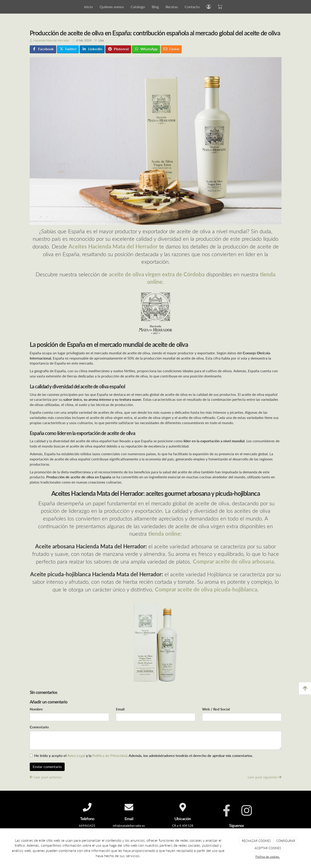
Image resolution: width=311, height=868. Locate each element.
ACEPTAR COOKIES (268, 848)
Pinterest (118, 49)
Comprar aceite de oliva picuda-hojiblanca (206, 589)
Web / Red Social (216, 709)
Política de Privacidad (110, 755)
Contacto (192, 7)
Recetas (172, 7)
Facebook (43, 49)
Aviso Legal (76, 755)
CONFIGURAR (286, 841)
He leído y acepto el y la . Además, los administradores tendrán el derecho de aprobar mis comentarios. (144, 755)
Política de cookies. (268, 857)
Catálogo (138, 7)
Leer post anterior (46, 777)
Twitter (68, 49)
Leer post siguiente (265, 777)
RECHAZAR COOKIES (256, 841)
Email (120, 709)
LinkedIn (92, 49)
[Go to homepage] (26, 7)
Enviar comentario (47, 767)
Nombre (36, 709)
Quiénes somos (112, 7)
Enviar (171, 49)
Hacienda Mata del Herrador (51, 40)
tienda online (164, 534)
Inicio (88, 7)
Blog (155, 7)
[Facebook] (226, 811)
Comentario (39, 727)
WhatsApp (146, 49)
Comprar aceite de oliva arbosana (233, 561)
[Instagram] (247, 811)
